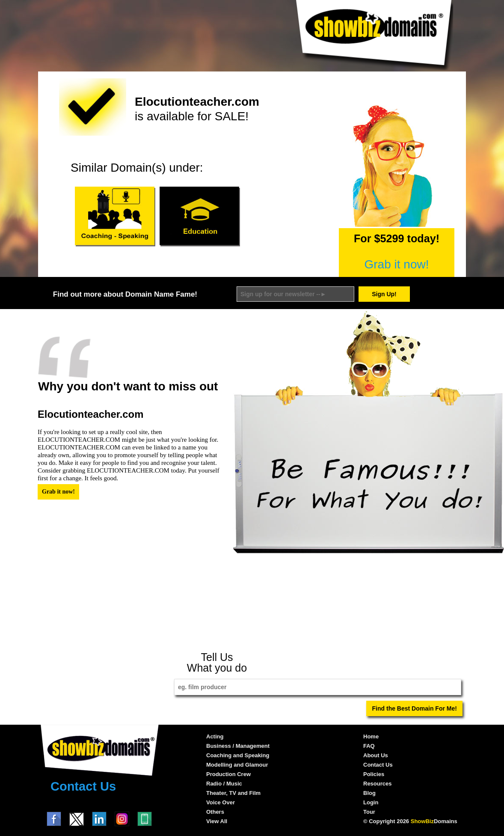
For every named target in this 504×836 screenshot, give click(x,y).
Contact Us (83, 786)
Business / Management (238, 746)
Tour (369, 812)
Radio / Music (224, 784)
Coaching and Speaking (238, 755)
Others (215, 812)
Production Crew (228, 774)
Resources (377, 784)
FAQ (369, 746)
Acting (215, 736)
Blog (369, 793)
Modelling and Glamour (237, 765)
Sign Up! (384, 294)
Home (371, 736)
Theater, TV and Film (233, 793)
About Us (376, 755)
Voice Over (221, 802)
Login (371, 802)
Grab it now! (397, 264)
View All (217, 821)
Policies (374, 774)
